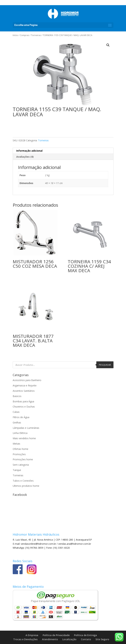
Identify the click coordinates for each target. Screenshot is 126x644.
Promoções (19, 454)
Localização (69, 639)
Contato (86, 639)
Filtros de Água (21, 417)
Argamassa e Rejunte (25, 385)
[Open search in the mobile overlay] (63, 365)
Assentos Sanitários (24, 391)
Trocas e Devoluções (25, 639)
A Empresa (32, 635)
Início (15, 35)
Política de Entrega (85, 635)
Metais (16, 444)
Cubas (16, 412)
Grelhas (17, 423)
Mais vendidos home (24, 438)
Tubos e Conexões (23, 481)
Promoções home (23, 459)
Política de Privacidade (56, 635)
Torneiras (36, 35)
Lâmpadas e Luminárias (26, 428)
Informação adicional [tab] (29, 151)
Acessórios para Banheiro (27, 380)
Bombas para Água (23, 401)
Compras (25, 35)
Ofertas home (20, 449)
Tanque (17, 470)
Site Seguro (102, 639)
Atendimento (50, 639)
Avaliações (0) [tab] (25, 157)
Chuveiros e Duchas (24, 407)
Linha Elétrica (20, 433)
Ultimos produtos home (26, 486)
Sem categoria (21, 465)
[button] (108, 45)
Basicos (17, 396)
